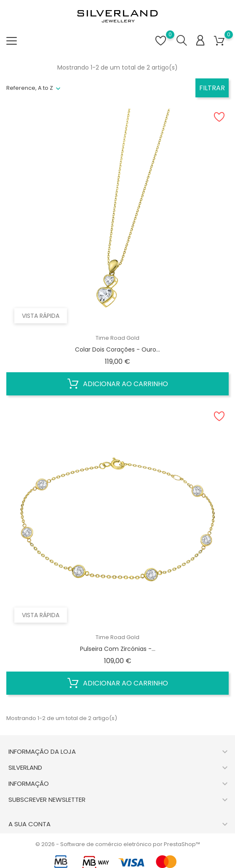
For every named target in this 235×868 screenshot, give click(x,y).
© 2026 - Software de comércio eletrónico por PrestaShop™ (118, 844)
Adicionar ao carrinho (118, 384)
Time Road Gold (117, 338)
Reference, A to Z (30, 88)
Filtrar (212, 88)
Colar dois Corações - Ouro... (117, 349)
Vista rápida (41, 315)
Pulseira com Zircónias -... (118, 649)
